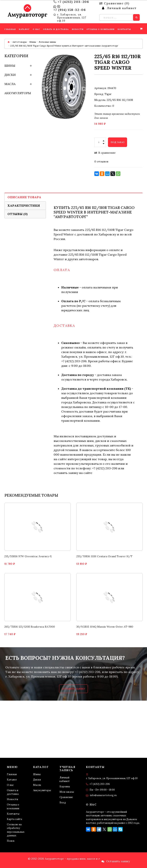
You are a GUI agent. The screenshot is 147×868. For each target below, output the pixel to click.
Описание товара (24, 197)
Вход (63, 803)
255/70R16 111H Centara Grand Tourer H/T (104, 556)
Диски (10, 75)
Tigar (108, 94)
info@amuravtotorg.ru (103, 795)
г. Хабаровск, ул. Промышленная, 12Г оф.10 (72, 18)
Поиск (11, 841)
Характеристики (24, 206)
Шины (33, 42)
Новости (12, 799)
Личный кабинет (65, 779)
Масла (10, 84)
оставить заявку (66, 473)
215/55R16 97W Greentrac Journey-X (28, 556)
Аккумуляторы (18, 93)
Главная (12, 774)
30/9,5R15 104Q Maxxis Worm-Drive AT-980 (105, 627)
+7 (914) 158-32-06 (70, 10)
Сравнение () (114, 3)
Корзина (65, 786)
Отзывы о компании (13, 807)
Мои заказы (67, 792)
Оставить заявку (73, 689)
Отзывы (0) (18, 214)
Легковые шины (47, 42)
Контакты (13, 814)
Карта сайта (14, 819)
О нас (10, 785)
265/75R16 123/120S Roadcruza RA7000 (30, 627)
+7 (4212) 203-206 (73, 2)
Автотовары (20, 42)
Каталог (12, 780)
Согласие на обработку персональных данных (16, 830)
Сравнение (66, 797)
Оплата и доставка (13, 792)
